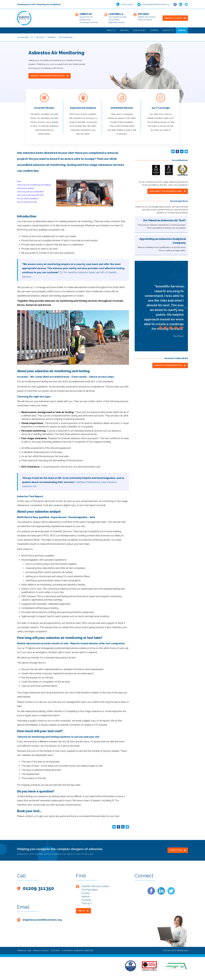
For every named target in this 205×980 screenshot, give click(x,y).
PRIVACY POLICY (41, 950)
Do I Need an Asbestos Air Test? (165, 220)
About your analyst (25, 188)
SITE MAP (55, 950)
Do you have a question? (28, 198)
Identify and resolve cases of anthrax (146, 17)
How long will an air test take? (30, 192)
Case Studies (139, 30)
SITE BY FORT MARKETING (175, 950)
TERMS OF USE (24, 950)
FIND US (83, 911)
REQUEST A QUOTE (175, 18)
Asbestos (52, 37)
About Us (111, 30)
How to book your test (27, 202)
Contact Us (168, 30)
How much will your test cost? (30, 195)
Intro (19, 181)
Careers (154, 30)
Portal (182, 30)
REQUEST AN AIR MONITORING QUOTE (50, 76)
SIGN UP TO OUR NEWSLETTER (170, 365)
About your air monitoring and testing (34, 185)
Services (124, 30)
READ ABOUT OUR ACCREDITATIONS (168, 191)
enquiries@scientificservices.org (155, 4)
